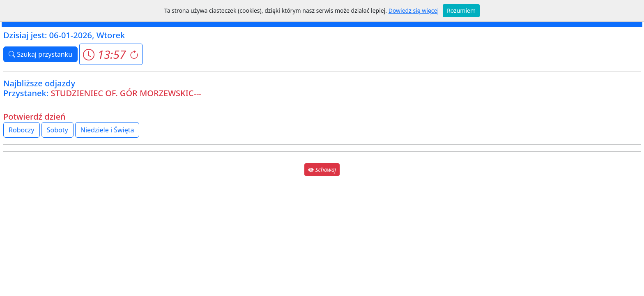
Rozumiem (461, 10)
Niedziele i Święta (107, 130)
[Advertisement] (322, 235)
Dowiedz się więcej (414, 10)
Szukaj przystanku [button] (40, 54)
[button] (111, 54)
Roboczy (22, 130)
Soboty (57, 130)
